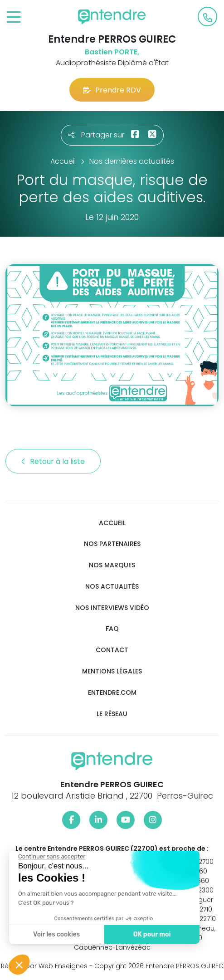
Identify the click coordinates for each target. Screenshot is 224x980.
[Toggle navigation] (14, 17)
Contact (112, 650)
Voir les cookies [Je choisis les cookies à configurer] (56, 934)
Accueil (112, 523)
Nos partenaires (112, 544)
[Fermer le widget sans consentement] (51, 857)
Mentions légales (112, 671)
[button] (19, 965)
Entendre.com (112, 693)
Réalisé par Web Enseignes (44, 966)
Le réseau (112, 714)
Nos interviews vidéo (112, 608)
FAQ (112, 629)
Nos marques (112, 565)
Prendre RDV (112, 90)
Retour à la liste (53, 461)
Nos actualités (112, 587)
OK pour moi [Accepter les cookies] (152, 934)
